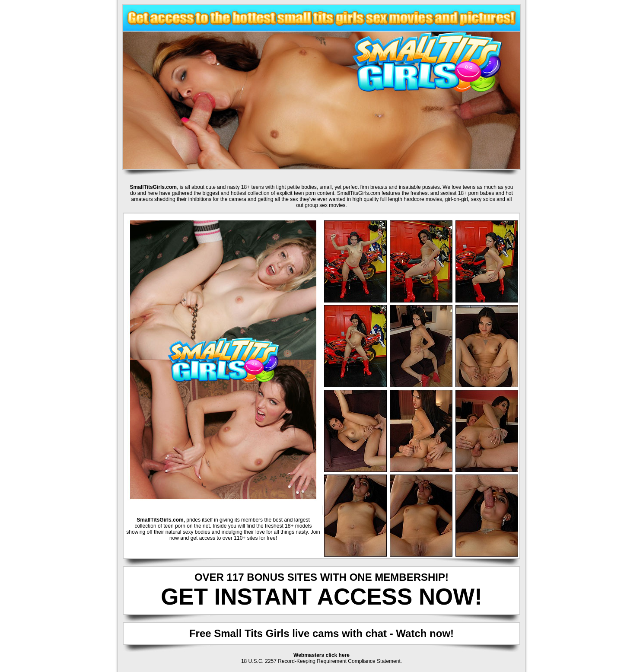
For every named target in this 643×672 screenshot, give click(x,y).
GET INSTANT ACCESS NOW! (321, 597)
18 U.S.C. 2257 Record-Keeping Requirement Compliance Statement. (321, 661)
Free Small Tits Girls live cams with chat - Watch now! (321, 633)
